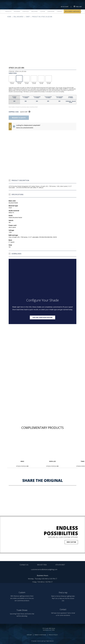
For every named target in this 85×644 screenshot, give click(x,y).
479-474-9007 (60, 565)
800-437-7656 (42, 565)
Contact (60, 11)
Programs (17, 11)
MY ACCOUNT (65, 7)
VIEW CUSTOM (71, 542)
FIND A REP (78, 6)
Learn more (51, 11)
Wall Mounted (18, 17)
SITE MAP (29, 635)
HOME (9, 17)
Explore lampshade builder (43, 317)
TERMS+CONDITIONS (40, 635)
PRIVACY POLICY (53, 635)
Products (8, 11)
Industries (34, 11)
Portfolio (26, 11)
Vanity (28, 17)
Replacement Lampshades (72, 11)
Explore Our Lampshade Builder (25, 128)
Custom (42, 11)
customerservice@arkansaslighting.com (44, 569)
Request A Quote (19, 118)
